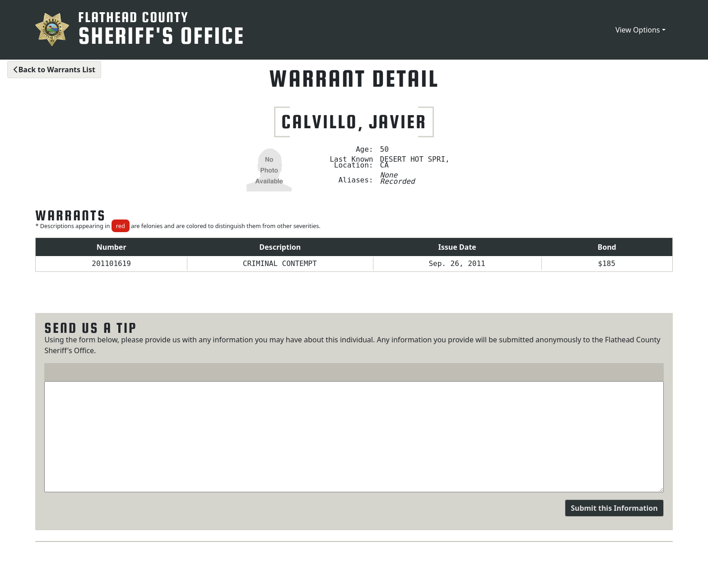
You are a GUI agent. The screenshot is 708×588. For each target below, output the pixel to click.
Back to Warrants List (54, 70)
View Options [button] (638, 30)
